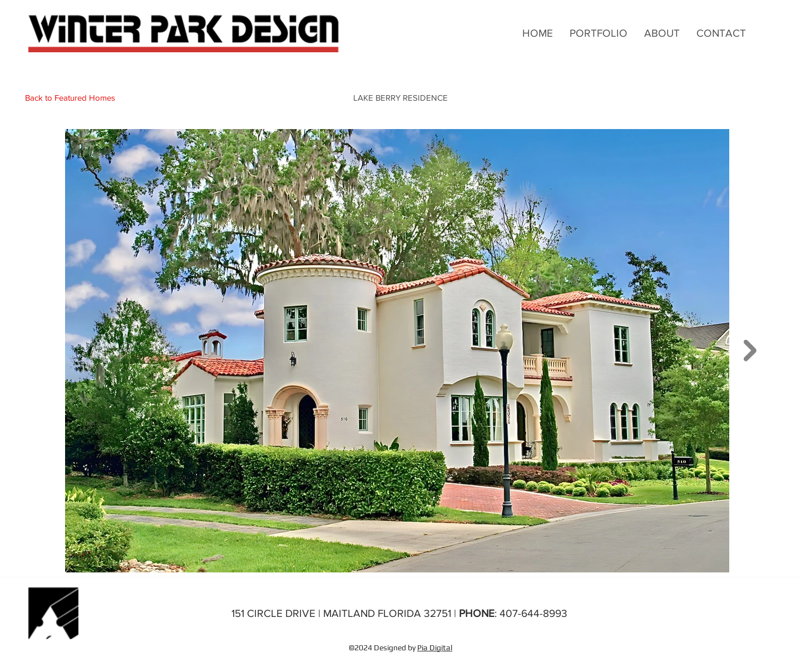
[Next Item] (750, 351)
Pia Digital (435, 648)
